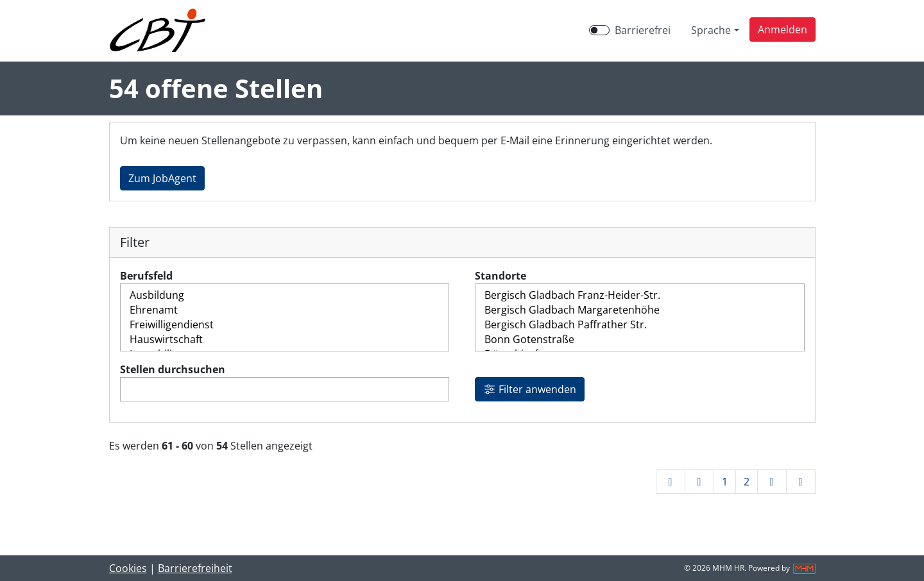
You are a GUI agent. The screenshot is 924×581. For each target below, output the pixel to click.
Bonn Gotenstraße (640, 340)
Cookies (128, 568)
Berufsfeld (146, 276)
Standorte (501, 276)
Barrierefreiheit (195, 568)
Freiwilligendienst (285, 325)
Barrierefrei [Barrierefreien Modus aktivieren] (643, 30)
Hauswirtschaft (285, 340)
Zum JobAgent (162, 178)
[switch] (599, 30)
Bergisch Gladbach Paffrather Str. (640, 325)
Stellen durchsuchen (173, 369)
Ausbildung (285, 295)
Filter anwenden (530, 389)
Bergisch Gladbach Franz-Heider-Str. (640, 295)
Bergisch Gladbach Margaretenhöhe (640, 310)
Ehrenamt (285, 310)
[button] (783, 29)
